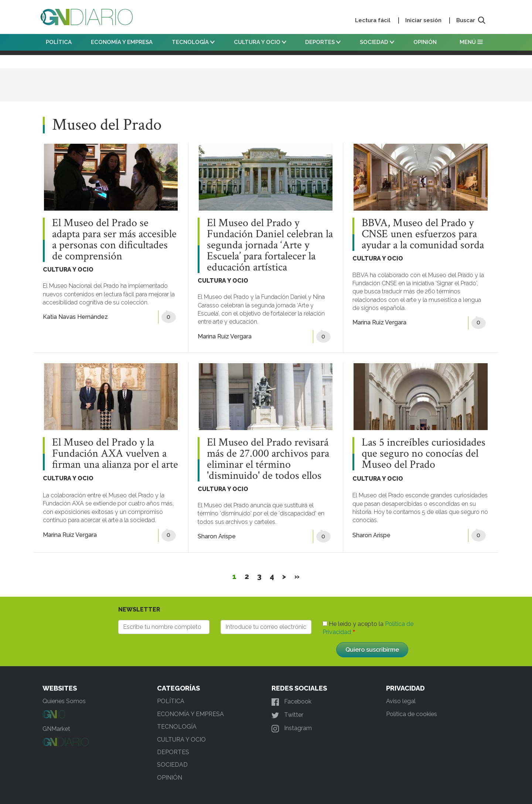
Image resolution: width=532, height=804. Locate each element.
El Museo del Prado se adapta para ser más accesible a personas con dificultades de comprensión (114, 240)
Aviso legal (401, 701)
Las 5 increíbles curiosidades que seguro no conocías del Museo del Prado (424, 454)
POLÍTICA (59, 42)
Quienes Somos (64, 701)
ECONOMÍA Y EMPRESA (122, 42)
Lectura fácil (373, 20)
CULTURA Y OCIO (260, 42)
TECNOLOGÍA (193, 42)
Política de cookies (412, 714)
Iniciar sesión (423, 20)
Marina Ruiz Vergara (225, 336)
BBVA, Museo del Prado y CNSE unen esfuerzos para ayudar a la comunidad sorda (423, 234)
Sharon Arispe (217, 536)
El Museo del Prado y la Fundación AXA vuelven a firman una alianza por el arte (115, 454)
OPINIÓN (425, 42)
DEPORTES (323, 42)
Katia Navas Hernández (75, 317)
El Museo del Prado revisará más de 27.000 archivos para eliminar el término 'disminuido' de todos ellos (268, 459)
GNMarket (56, 729)
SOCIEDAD (377, 42)
